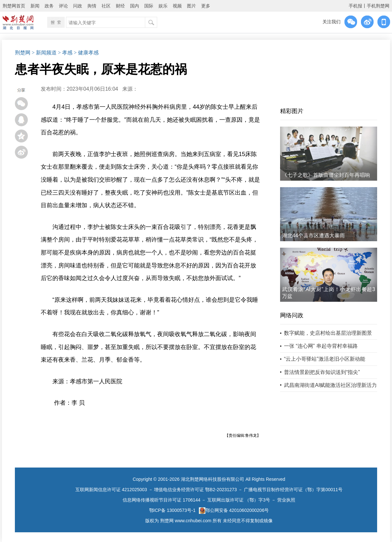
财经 (120, 6)
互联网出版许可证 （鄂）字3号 (239, 500)
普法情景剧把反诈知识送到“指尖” (322, 372)
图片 (191, 6)
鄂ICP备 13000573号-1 (172, 510)
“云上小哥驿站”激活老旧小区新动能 (325, 359)
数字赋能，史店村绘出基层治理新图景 (328, 333)
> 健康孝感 (86, 53)
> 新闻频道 (44, 53)
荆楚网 (23, 53)
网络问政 (292, 315)
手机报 (355, 6)
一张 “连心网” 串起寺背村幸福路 (321, 346)
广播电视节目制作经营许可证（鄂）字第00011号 (293, 490)
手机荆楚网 (378, 6)
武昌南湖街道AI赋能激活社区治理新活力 (330, 385)
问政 (78, 6)
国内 (135, 6)
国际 (149, 6)
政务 (49, 6)
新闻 (35, 6)
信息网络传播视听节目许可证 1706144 (161, 500)
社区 (106, 6)
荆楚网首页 (14, 6)
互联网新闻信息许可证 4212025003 (111, 490)
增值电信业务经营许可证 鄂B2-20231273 (195, 490)
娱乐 (163, 6)
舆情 (92, 6)
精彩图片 (292, 111)
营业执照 (286, 500)
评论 (63, 6)
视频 (177, 6)
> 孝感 (65, 53)
